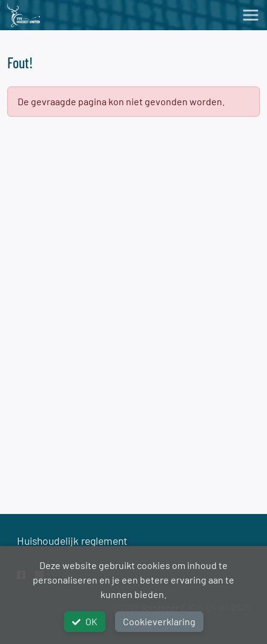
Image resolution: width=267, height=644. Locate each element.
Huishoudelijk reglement (72, 541)
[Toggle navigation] (251, 15)
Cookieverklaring (159, 621)
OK (85, 621)
